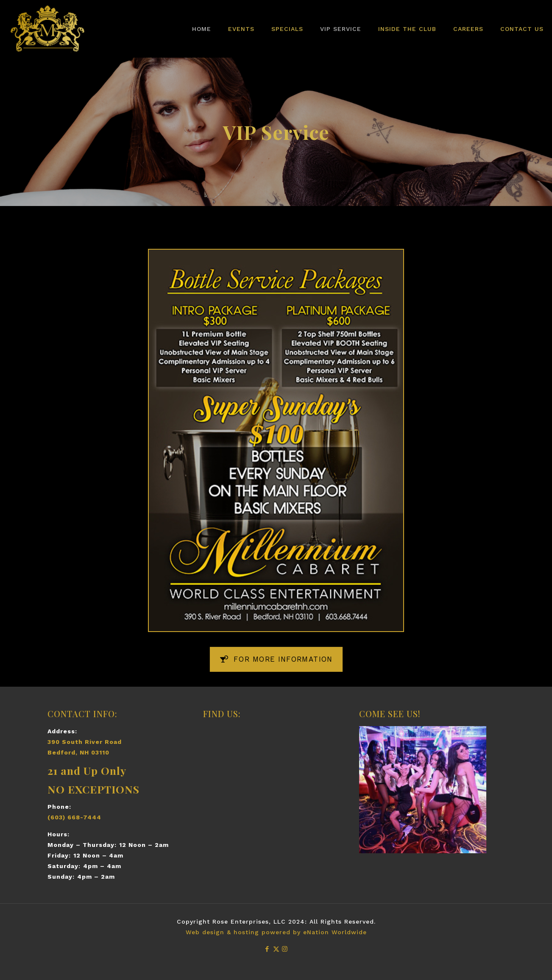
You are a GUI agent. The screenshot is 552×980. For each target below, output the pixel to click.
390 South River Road (85, 742)
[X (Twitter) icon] (276, 949)
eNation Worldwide (335, 932)
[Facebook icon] (267, 949)
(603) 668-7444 (74, 817)
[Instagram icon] (285, 949)
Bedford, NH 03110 (78, 752)
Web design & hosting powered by (244, 932)
